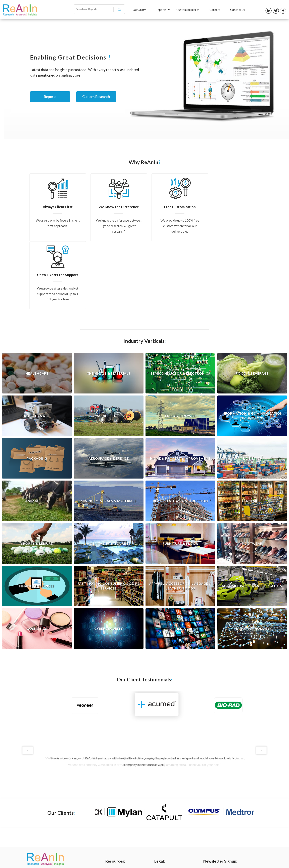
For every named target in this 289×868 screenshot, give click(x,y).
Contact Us (238, 10)
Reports (163, 10)
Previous (28, 682)
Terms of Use (163, 810)
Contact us (112, 831)
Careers (215, 10)
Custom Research (188, 10)
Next (261, 682)
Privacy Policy (163, 804)
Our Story (139, 10)
